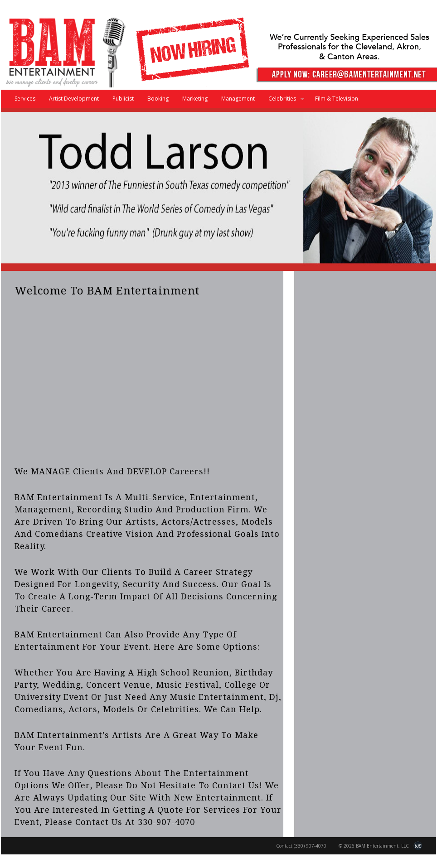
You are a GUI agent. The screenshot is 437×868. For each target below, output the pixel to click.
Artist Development (74, 99)
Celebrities (283, 101)
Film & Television (337, 99)
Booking (158, 99)
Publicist (123, 99)
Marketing (195, 99)
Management (238, 99)
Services (25, 99)
